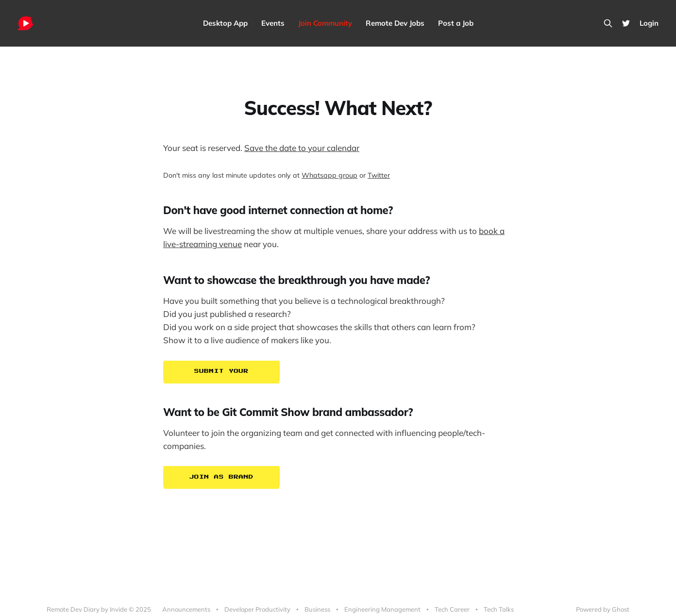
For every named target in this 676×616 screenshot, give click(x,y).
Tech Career (452, 609)
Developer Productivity (257, 609)
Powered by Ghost (603, 609)
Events (273, 23)
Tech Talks (499, 609)
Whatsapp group (330, 175)
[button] (338, 372)
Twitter (379, 175)
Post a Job (456, 23)
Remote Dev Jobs (395, 23)
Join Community (325, 23)
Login (649, 23)
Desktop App (225, 23)
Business (317, 609)
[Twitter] (626, 23)
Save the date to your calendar (302, 148)
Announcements (186, 609)
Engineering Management (382, 609)
